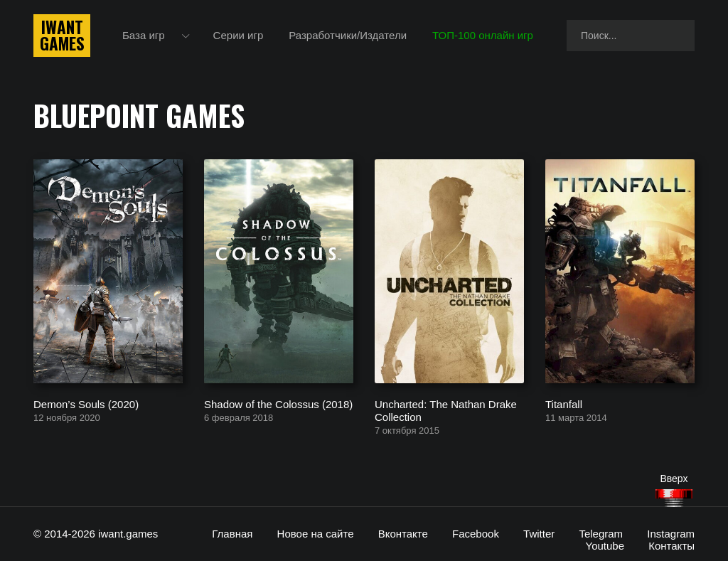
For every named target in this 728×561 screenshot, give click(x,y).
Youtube (605, 546)
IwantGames (62, 36)
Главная (232, 534)
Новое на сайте (316, 534)
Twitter (539, 534)
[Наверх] (674, 498)
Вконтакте (403, 534)
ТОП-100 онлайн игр (483, 35)
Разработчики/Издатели (348, 35)
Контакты (671, 546)
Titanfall (564, 404)
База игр (144, 35)
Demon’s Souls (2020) (86, 404)
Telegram (601, 534)
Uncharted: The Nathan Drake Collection (446, 410)
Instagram (671, 534)
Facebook (476, 534)
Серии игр (239, 35)
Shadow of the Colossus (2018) (278, 404)
